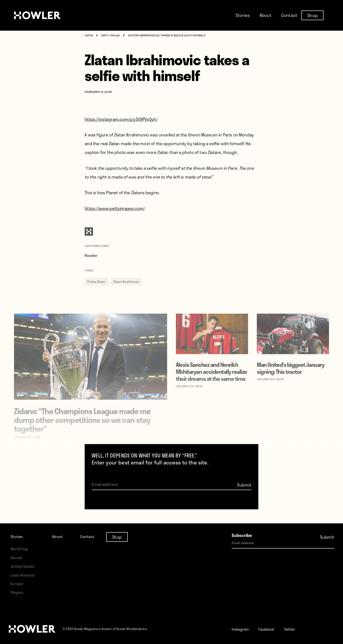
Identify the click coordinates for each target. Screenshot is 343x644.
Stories (243, 15)
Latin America (23, 575)
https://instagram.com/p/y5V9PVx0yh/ (121, 119)
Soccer (17, 557)
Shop (312, 15)
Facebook (270, 629)
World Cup (20, 549)
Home (89, 36)
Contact (289, 15)
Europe (17, 583)
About (265, 15)
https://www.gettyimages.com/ (115, 208)
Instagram (242, 629)
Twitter (296, 629)
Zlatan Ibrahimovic (126, 288)
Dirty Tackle (112, 36)
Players (17, 592)
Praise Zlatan (96, 288)
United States (23, 566)
